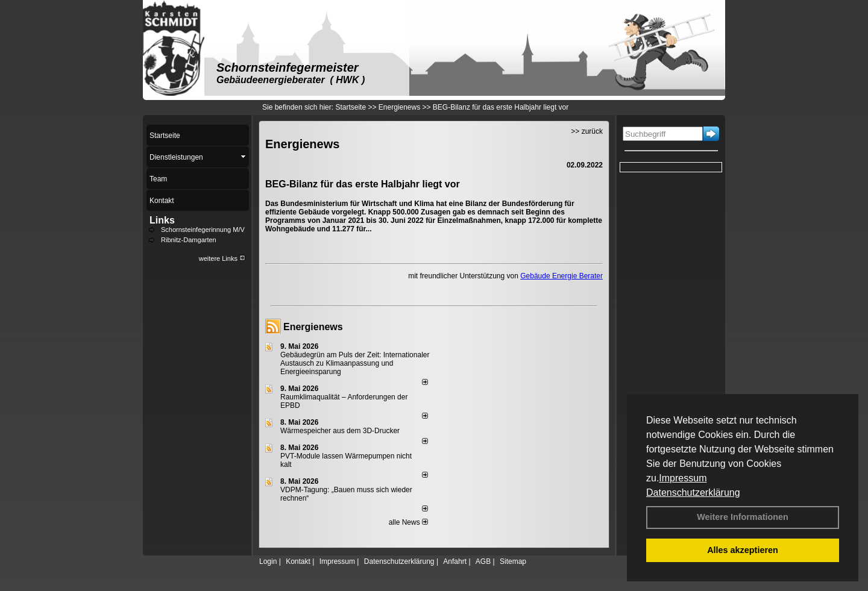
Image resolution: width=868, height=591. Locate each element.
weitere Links (222, 258)
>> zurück (587, 131)
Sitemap (513, 561)
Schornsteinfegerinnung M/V (203, 230)
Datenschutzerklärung (693, 492)
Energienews (313, 327)
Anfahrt (455, 561)
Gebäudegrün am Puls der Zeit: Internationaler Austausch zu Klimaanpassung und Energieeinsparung (355, 363)
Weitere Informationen (743, 517)
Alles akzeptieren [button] (743, 550)
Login (268, 561)
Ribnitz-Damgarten (189, 240)
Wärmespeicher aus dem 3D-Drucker (340, 431)
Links (162, 220)
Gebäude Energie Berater (561, 276)
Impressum (683, 478)
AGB (483, 561)
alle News (408, 522)
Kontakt (298, 561)
